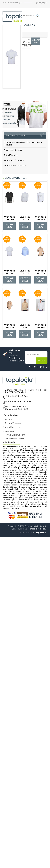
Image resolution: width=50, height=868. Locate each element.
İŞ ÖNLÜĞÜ (23, 466)
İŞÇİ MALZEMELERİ (33, 506)
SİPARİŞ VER (36, 41)
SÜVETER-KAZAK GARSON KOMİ (19, 455)
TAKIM (24, 498)
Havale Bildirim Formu (15, 435)
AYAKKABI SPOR (27, 483)
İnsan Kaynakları (12, 427)
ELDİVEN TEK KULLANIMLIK (20, 502)
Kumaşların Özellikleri (14, 160)
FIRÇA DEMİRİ (19, 506)
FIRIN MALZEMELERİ (34, 500)
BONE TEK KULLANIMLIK (18, 504)
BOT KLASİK (38, 483)
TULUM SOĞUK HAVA (11, 495)
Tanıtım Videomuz (13, 423)
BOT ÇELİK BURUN (40, 481)
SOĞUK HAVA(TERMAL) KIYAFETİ (25, 489)
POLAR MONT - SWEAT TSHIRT (27, 476)
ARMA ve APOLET (16, 472)
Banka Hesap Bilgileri (15, 439)
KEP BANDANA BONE (12, 463)
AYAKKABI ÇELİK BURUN (11, 483)
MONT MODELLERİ (25, 493)
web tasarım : (27, 533)
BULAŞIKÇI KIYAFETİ (36, 466)
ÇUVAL (39, 504)
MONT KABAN (36, 470)
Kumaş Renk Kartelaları (15, 166)
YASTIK (45, 506)
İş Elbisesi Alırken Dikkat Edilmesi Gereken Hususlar (24, 144)
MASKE (5, 504)
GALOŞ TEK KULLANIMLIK (39, 502)
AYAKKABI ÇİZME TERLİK (19, 481)
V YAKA (31, 498)
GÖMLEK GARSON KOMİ (24, 453)
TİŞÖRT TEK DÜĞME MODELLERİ (35, 463)
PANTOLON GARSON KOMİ (25, 459)
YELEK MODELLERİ (40, 493)
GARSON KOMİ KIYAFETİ (28, 451)
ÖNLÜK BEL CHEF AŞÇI (14, 448)
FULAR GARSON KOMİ (11, 457)
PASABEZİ (32, 504)
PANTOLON (33, 461)
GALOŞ (14, 500)
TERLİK (20, 485)
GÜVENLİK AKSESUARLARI (33, 472)
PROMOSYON (24, 468)
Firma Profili (10, 419)
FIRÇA (46, 500)
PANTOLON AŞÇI (31, 446)
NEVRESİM (7, 508)
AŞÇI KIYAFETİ (9, 446)
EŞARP (45, 461)
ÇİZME (45, 483)
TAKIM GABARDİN (10, 451)
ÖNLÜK (40, 461)
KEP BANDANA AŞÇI (31, 448)
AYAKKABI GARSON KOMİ (30, 457)
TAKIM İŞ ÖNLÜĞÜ (10, 466)
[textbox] (29, 16)
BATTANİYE (15, 508)
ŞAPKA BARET (42, 489)
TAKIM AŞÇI (43, 448)
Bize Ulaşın (10, 431)
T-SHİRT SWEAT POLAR (18, 474)
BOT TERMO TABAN (10, 485)
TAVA (11, 506)
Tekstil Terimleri (11, 155)
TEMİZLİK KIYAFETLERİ (32, 485)
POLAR (45, 491)
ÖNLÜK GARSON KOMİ (40, 455)
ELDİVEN (21, 500)
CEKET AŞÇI (20, 446)
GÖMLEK (18, 470)
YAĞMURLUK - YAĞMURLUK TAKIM (17, 491)
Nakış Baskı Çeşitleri (13, 150)
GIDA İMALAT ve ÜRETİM (18, 461)
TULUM (14, 493)
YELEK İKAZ (25, 495)
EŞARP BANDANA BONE (23, 487)
